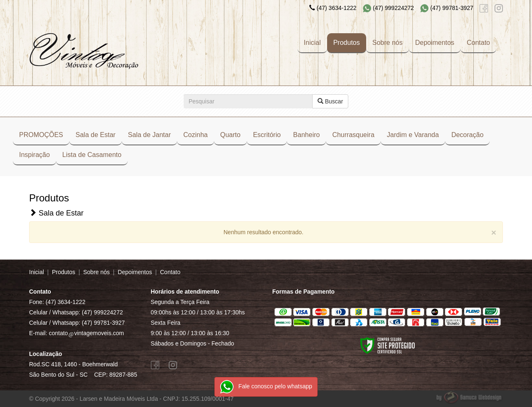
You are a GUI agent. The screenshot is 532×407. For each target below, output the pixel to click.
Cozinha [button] (196, 135)
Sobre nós (388, 43)
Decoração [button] (467, 135)
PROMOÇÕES (41, 135)
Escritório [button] (267, 135)
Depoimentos (435, 43)
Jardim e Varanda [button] (413, 135)
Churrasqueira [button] (353, 135)
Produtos (347, 43)
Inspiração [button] (34, 155)
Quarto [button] (230, 135)
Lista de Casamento (92, 155)
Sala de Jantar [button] (149, 135)
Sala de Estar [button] (96, 135)
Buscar (330, 101)
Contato (478, 43)
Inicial (312, 43)
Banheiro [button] (306, 135)
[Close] (494, 232)
